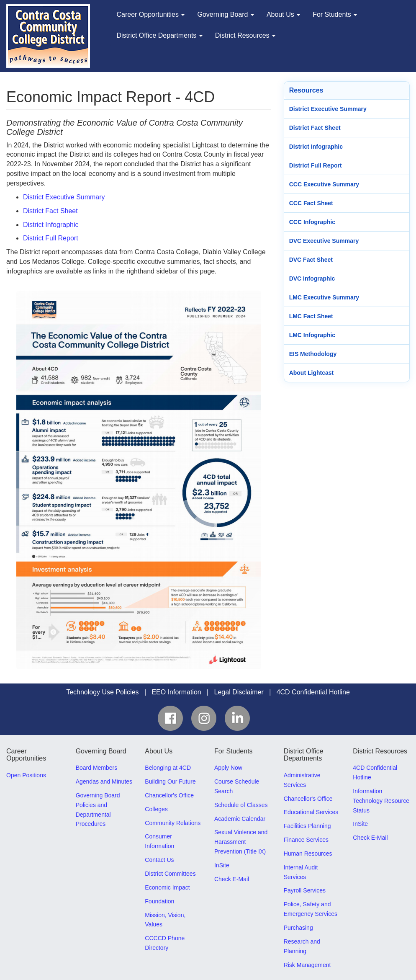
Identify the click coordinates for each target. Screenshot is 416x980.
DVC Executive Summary (324, 241)
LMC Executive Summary (324, 297)
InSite (222, 865)
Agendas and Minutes (104, 781)
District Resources (245, 35)
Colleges (156, 809)
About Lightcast (312, 373)
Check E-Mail (232, 879)
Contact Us (159, 860)
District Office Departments (160, 35)
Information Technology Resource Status (381, 801)
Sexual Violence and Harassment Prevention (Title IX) (241, 842)
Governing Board (225, 14)
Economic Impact (167, 887)
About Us (283, 14)
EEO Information (176, 692)
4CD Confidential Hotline (313, 692)
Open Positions (26, 775)
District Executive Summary (64, 197)
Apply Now (228, 768)
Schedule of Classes (241, 805)
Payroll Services (305, 890)
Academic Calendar (240, 819)
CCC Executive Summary (324, 184)
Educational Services (311, 812)
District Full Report (51, 238)
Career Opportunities (151, 14)
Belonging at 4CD (168, 768)
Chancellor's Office (169, 795)
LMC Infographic (312, 335)
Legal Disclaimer (239, 692)
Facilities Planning (307, 826)
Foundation (159, 901)
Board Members (97, 768)
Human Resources (308, 854)
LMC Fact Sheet (311, 316)
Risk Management (307, 965)
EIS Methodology (313, 354)
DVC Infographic (312, 279)
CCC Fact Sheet (311, 203)
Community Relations (173, 823)
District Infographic (51, 225)
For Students (335, 14)
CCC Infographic (312, 222)
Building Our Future (170, 781)
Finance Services (306, 840)
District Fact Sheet (50, 211)
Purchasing (298, 928)
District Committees (170, 874)
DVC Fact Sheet (311, 260)
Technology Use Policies (102, 692)
